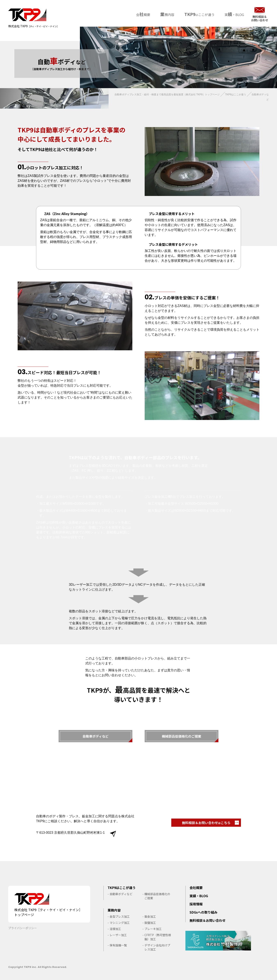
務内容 (166, 14)
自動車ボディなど (121, 894)
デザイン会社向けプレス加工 (157, 947)
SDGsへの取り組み (203, 912)
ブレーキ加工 (153, 929)
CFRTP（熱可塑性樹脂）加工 (158, 937)
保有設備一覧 (118, 945)
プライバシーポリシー (23, 928)
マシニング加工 (120, 923)
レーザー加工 (118, 935)
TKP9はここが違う (236, 94)
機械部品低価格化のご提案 (157, 896)
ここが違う (199, 14)
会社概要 (196, 888)
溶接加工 (115, 929)
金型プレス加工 (120, 916)
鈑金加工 (150, 916)
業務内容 (114, 910)
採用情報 (196, 904)
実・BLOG (233, 14)
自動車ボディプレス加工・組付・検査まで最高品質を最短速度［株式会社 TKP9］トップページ (167, 94)
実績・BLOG (199, 896)
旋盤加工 (150, 923)
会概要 (142, 14)
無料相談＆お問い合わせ (260, 18)
